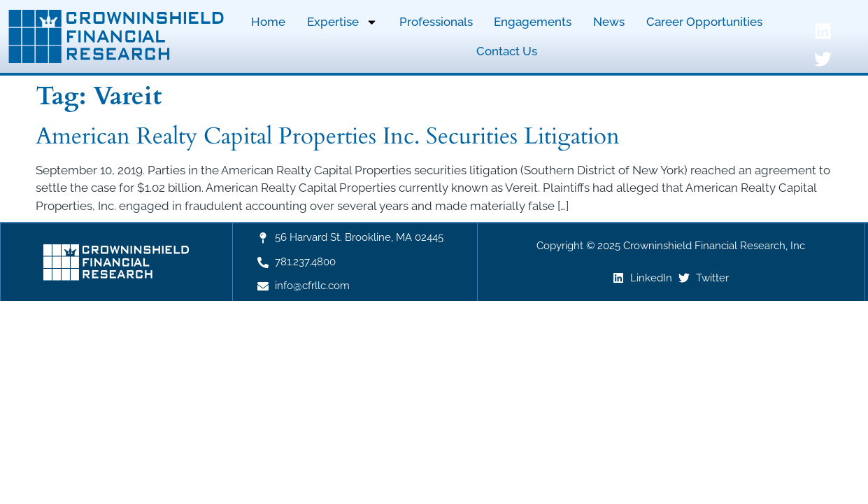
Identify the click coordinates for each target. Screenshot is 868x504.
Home (268, 22)
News (609, 22)
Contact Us (507, 51)
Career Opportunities (704, 22)
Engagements (533, 22)
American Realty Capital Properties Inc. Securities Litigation (328, 136)
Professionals (436, 22)
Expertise (342, 22)
